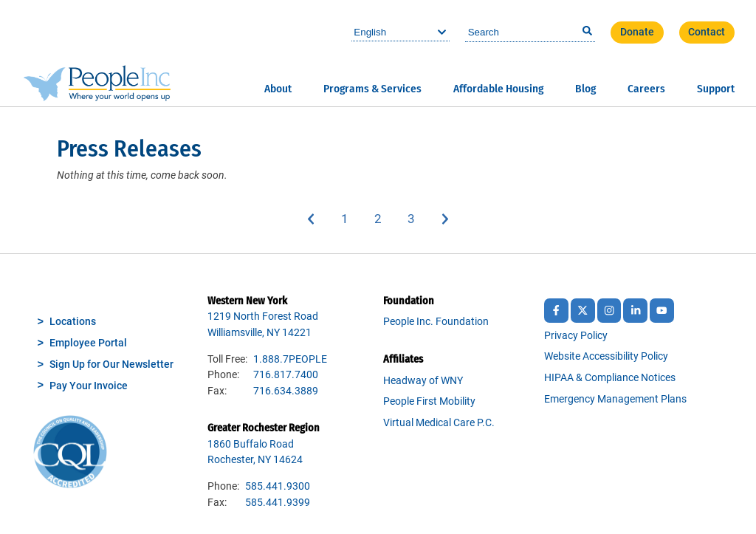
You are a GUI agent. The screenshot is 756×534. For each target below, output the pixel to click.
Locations (73, 322)
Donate (637, 32)
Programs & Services (372, 89)
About (278, 89)
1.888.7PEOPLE (290, 359)
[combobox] (530, 32)
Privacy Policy (576, 336)
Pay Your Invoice (89, 386)
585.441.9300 (278, 486)
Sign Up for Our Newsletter (111, 364)
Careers (646, 89)
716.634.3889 (286, 391)
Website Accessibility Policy (606, 356)
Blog (585, 89)
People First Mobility (429, 401)
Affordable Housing (498, 89)
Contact (707, 32)
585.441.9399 (278, 503)
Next (446, 219)
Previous (311, 219)
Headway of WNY (423, 381)
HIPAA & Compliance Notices (610, 378)
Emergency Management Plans (615, 399)
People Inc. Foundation (436, 322)
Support (716, 89)
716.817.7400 (286, 375)
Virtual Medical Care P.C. (439, 423)
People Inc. (97, 53)
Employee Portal (88, 343)
